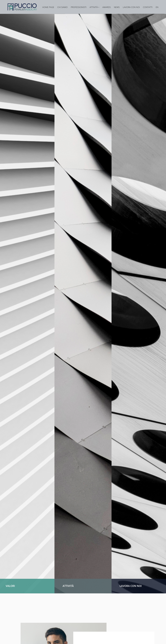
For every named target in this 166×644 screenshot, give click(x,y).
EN (157, 7)
